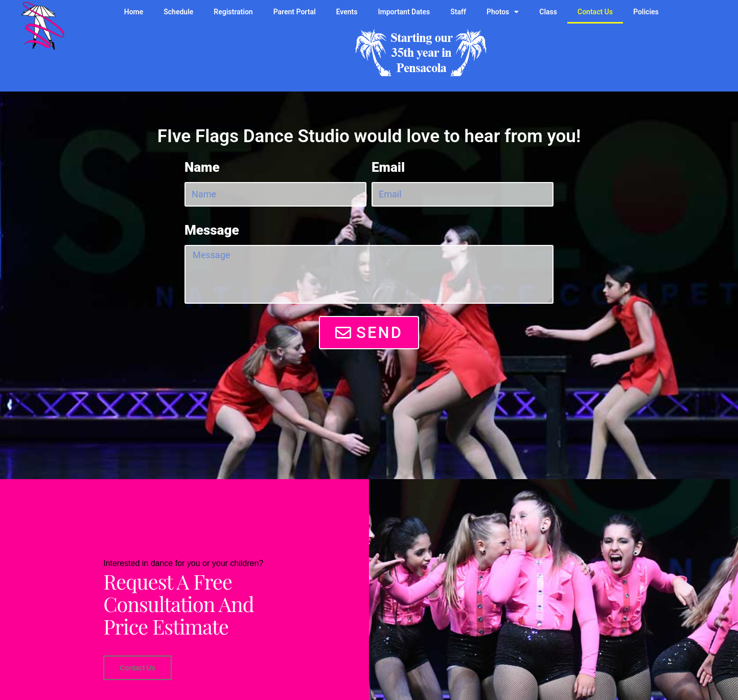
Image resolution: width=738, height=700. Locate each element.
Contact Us (595, 12)
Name (202, 167)
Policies (646, 12)
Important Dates (404, 12)
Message (212, 230)
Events (347, 12)
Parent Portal (295, 12)
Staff (458, 12)
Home (134, 12)
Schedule (178, 12)
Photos (503, 12)
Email (388, 167)
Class (548, 12)
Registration (233, 12)
